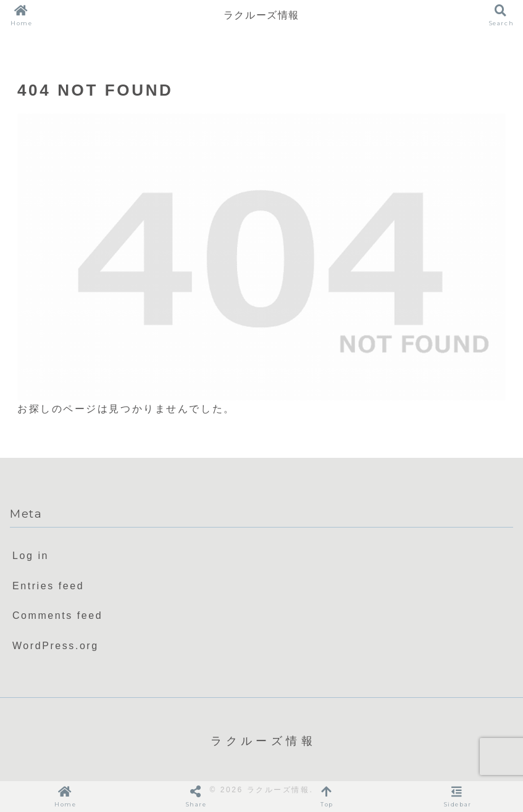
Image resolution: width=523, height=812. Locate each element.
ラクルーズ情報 (261, 15)
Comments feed (57, 615)
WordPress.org (56, 646)
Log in (31, 556)
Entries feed (48, 586)
